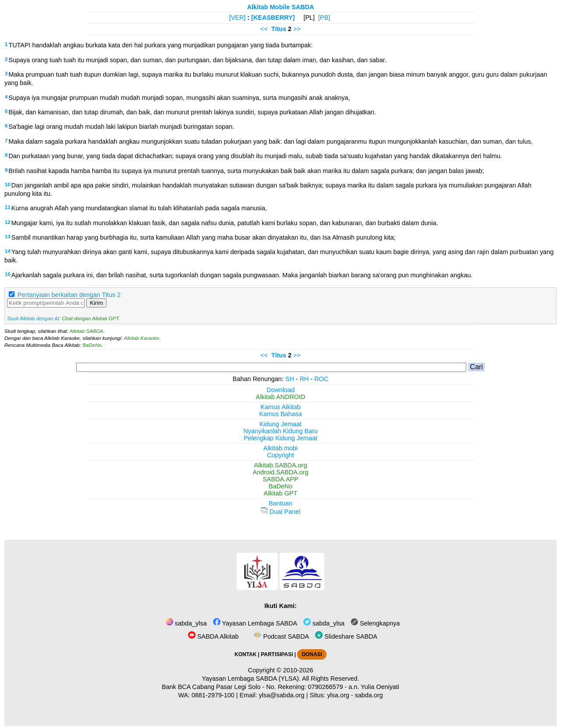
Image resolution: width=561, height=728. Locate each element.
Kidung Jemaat (280, 424)
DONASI (312, 654)
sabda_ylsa (186, 623)
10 (8, 184)
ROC (321, 379)
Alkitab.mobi (280, 448)
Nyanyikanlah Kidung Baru (280, 431)
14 (8, 251)
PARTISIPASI (277, 654)
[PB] (324, 18)
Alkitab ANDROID (281, 397)
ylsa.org (338, 695)
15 (8, 274)
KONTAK (245, 654)
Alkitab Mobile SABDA (281, 7)
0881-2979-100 (213, 695)
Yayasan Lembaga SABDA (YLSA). (251, 679)
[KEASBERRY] (273, 18)
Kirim (96, 303)
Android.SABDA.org (280, 472)
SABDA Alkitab (213, 636)
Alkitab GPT (281, 493)
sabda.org (369, 695)
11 (8, 207)
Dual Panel (280, 512)
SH (290, 379)
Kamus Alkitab (280, 407)
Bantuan (280, 503)
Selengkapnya (375, 623)
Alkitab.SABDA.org (281, 465)
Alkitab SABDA (87, 331)
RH (304, 379)
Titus (279, 29)
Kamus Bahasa (280, 414)
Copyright (280, 455)
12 (8, 222)
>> (297, 29)
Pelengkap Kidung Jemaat (280, 438)
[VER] (238, 18)
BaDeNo (92, 345)
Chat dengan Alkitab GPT (90, 318)
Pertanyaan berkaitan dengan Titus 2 (69, 295)
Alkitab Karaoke (142, 338)
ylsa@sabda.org (281, 695)
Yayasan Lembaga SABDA (255, 623)
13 (8, 237)
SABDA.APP (280, 479)
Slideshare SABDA (346, 636)
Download (280, 390)
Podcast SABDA (280, 636)
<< (264, 29)
